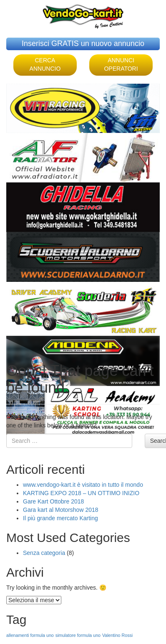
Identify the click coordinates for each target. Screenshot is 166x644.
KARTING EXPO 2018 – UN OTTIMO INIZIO (81, 493)
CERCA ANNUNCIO (45, 64)
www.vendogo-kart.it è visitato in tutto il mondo (83, 485)
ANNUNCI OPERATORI (121, 64)
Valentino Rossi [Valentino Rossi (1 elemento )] (117, 635)
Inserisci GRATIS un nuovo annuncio (83, 43)
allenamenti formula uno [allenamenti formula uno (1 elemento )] (30, 635)
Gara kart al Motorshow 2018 (61, 510)
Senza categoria (44, 553)
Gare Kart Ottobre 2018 (53, 501)
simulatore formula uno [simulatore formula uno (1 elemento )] (78, 635)
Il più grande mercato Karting (60, 518)
